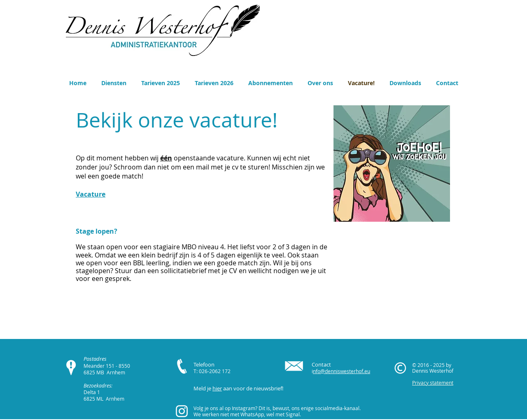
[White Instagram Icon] (182, 411)
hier (217, 388)
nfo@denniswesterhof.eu (342, 371)
